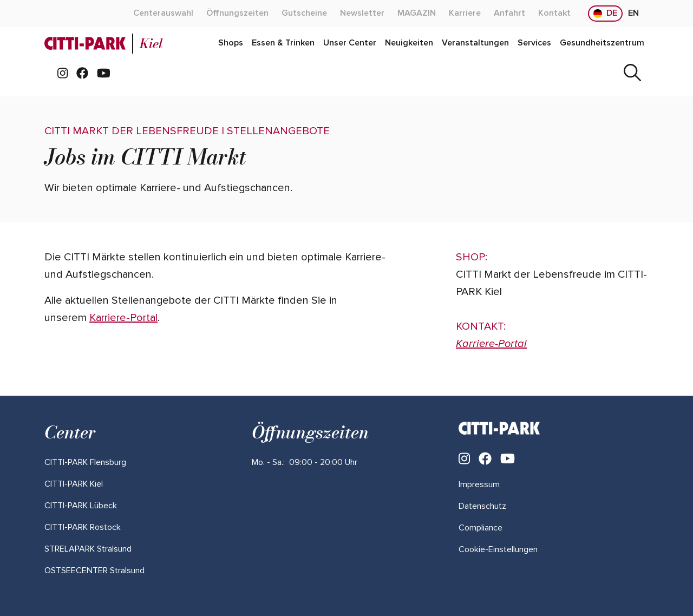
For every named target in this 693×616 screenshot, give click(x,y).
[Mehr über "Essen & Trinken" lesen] (283, 43)
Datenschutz (482, 506)
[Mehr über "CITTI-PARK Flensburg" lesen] (85, 462)
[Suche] (632, 74)
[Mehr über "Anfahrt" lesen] (509, 14)
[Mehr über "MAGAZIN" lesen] (417, 14)
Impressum (479, 484)
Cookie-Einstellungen (498, 549)
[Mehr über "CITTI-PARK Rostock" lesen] (83, 527)
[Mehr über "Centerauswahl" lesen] (163, 14)
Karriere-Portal (123, 318)
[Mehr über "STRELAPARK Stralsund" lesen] (88, 549)
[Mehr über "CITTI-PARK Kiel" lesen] (74, 484)
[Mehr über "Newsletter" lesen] (362, 14)
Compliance (480, 528)
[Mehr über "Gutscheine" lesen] (304, 14)
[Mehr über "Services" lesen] (534, 43)
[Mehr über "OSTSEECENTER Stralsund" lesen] (94, 571)
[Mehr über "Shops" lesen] (231, 43)
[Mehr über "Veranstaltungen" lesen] (475, 43)
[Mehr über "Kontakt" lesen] (554, 14)
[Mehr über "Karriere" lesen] (465, 14)
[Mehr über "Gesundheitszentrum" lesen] (602, 43)
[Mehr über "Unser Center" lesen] (350, 43)
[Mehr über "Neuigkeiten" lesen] (409, 43)
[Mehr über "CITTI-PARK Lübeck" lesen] (81, 506)
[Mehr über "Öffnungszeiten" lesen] (237, 14)
